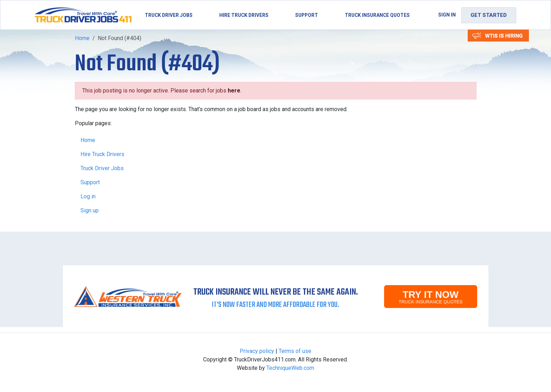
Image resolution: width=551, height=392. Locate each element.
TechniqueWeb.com (290, 368)
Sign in (447, 15)
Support (307, 15)
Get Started (489, 15)
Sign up (90, 210)
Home (82, 38)
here (234, 91)
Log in (88, 196)
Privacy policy (257, 351)
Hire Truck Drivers (244, 15)
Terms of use (295, 351)
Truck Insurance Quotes (377, 15)
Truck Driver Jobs (169, 15)
